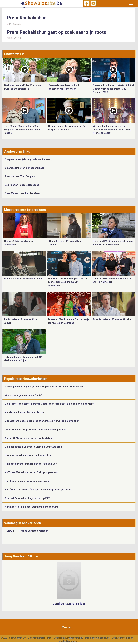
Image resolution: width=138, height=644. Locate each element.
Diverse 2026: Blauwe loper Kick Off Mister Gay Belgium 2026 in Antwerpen (68, 282)
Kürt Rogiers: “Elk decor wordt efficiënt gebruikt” (32, 507)
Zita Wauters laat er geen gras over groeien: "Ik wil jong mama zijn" (42, 421)
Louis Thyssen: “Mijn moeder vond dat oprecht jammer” (36, 430)
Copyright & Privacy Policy (68, 638)
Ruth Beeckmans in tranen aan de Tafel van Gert (31, 464)
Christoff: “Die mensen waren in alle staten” (29, 438)
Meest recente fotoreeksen (25, 210)
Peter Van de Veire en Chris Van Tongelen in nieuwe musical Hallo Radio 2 (22, 130)
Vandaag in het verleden (23, 523)
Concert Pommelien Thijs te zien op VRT (27, 498)
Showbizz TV (14, 54)
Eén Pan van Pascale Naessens (22, 185)
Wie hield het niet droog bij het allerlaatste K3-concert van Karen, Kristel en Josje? (112, 130)
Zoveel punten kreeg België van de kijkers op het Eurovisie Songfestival (44, 387)
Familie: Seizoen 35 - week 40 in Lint (24, 279)
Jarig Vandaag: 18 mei (21, 556)
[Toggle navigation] (131, 3)
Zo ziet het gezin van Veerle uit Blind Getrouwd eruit (33, 447)
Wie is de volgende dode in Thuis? (24, 395)
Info (49, 638)
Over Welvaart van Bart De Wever (23, 193)
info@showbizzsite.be (97, 638)
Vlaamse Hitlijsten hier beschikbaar (25, 168)
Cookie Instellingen (122, 638)
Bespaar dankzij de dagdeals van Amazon (28, 159)
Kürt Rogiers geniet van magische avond (27, 481)
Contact (68, 627)
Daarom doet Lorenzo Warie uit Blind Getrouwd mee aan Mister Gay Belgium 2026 (113, 89)
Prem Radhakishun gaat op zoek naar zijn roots (57, 32)
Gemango (72, 641)
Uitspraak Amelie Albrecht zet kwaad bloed (29, 455)
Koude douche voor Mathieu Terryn (24, 412)
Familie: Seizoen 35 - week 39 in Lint (113, 319)
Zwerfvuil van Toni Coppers (20, 176)
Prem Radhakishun (27, 18)
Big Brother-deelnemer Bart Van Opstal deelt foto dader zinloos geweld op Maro (49, 404)
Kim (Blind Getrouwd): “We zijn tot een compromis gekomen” (38, 490)
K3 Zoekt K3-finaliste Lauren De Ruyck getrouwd (32, 472)
